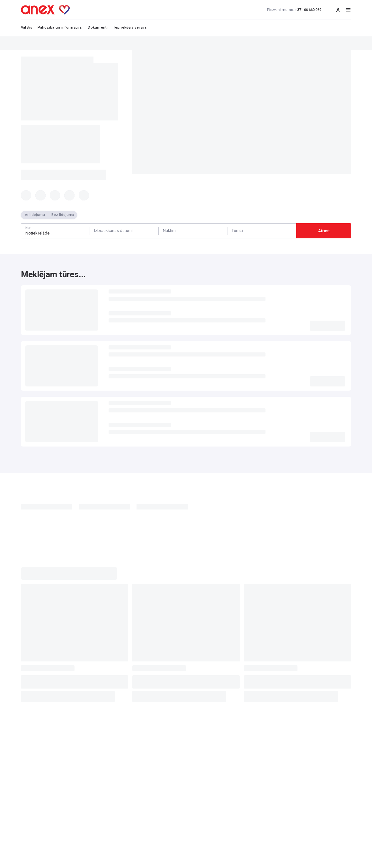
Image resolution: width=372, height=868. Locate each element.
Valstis (27, 27)
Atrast (324, 231)
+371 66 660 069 (294, 10)
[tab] (50, 509)
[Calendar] (124, 231)
